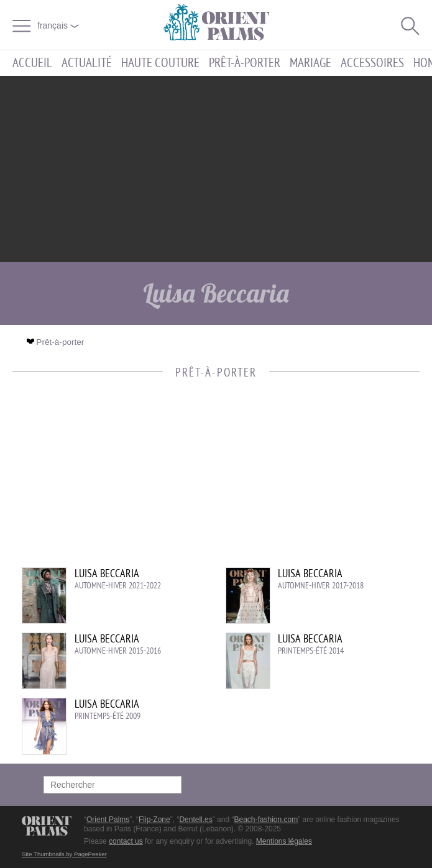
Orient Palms (108, 820)
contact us (126, 841)
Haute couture (160, 63)
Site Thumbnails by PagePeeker (64, 854)
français (58, 25)
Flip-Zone (154, 820)
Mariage (310, 63)
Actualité (87, 63)
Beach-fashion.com (266, 820)
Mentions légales (284, 841)
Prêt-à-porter (245, 63)
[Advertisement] (216, 169)
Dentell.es (195, 820)
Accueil (32, 63)
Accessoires (372, 63)
